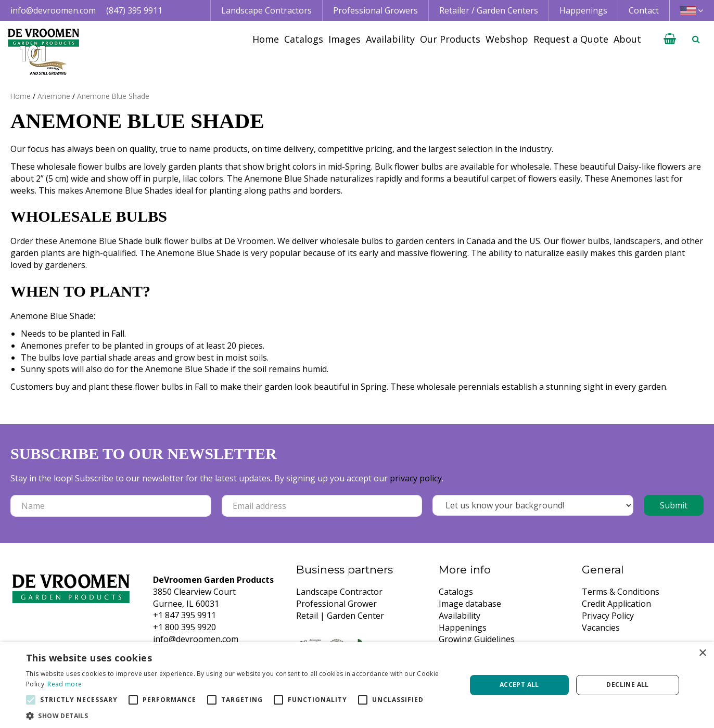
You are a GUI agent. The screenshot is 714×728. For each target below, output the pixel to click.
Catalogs (456, 592)
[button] (239, 715)
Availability (460, 616)
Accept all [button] (519, 685)
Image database (470, 604)
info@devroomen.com (53, 10)
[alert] (357, 685)
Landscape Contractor (339, 592)
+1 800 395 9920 (184, 627)
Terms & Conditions (621, 592)
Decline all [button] (627, 685)
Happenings (463, 628)
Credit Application (616, 604)
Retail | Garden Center (340, 616)
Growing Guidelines (477, 639)
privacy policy (416, 478)
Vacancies (601, 628)
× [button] (702, 653)
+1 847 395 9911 (184, 615)
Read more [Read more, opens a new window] (65, 684)
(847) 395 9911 (134, 10)
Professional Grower (336, 604)
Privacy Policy (608, 616)
